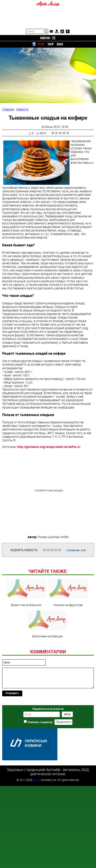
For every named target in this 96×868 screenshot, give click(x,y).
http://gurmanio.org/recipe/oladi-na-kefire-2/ (49, 447)
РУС (41, 44)
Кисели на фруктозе (68, 593)
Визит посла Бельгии (26, 593)
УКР (51, 44)
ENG (60, 44)
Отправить (12, 693)
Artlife (37, 780)
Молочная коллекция (47, 624)
